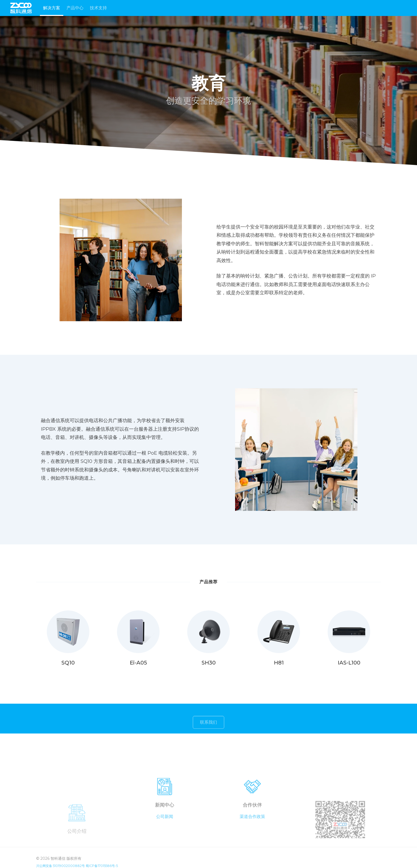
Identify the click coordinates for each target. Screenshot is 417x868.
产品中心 (75, 8)
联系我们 (208, 726)
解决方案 (52, 8)
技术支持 (98, 8)
